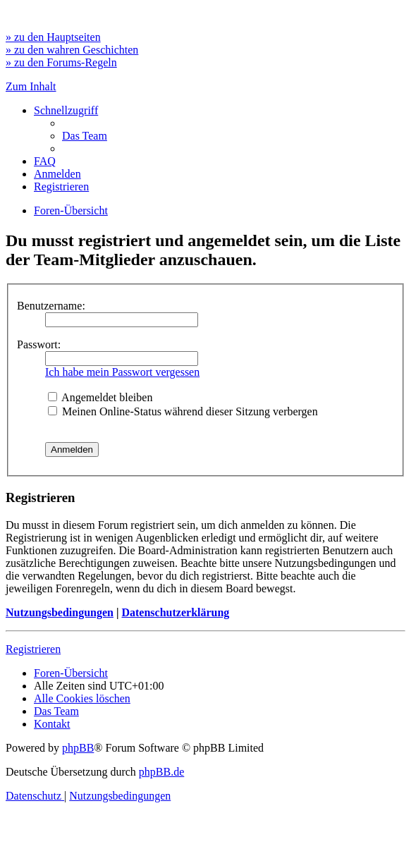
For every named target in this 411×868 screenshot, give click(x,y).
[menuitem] (85, 136)
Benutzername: (51, 306)
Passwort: (39, 344)
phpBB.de (161, 772)
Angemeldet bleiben (100, 397)
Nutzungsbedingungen (60, 612)
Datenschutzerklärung (175, 612)
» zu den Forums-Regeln (61, 62)
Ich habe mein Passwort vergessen (122, 372)
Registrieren (33, 649)
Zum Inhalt (31, 86)
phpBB (78, 748)
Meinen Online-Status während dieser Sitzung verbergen (183, 411)
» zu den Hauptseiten (53, 37)
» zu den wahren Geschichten (72, 50)
